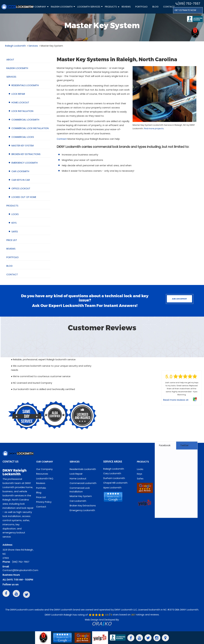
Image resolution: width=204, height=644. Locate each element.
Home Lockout (20, 103)
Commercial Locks (23, 137)
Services (11, 77)
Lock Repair (18, 94)
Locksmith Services (90, 8)
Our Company (39, 8)
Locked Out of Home (24, 197)
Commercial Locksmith (25, 120)
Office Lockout (21, 188)
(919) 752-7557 (188, 4)
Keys (14, 223)
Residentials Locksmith (25, 85)
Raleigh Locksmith (63, 8)
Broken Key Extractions (26, 154)
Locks (15, 214)
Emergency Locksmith (25, 163)
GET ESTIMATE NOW (185, 10)
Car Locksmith (20, 171)
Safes (15, 232)
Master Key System (23, 146)
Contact (169, 7)
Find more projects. (154, 128)
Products (112, 8)
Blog (155, 7)
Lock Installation (22, 111)
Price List (12, 240)
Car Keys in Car (21, 180)
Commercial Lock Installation (30, 128)
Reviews (126, 7)
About (10, 60)
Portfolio (141, 7)
